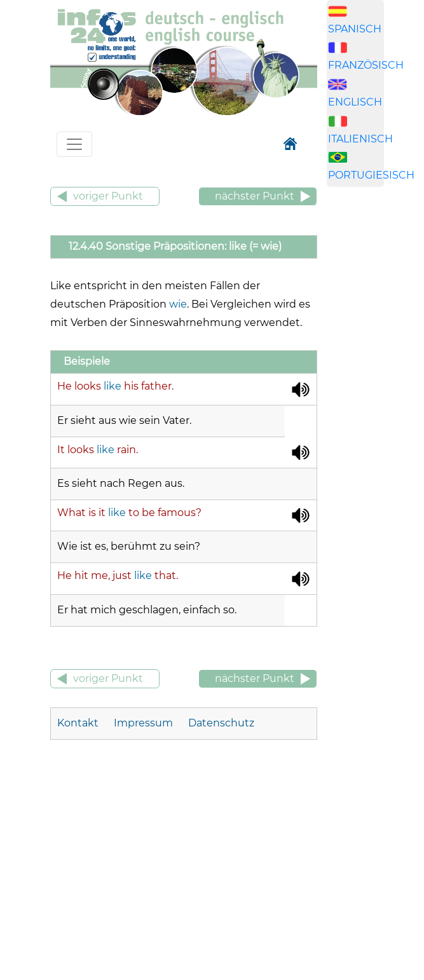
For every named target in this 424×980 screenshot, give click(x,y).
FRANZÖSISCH (366, 65)
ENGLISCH (355, 102)
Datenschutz (221, 723)
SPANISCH (355, 29)
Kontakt (79, 723)
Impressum (143, 723)
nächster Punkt (255, 196)
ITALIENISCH (360, 139)
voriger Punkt (108, 196)
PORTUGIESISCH (371, 175)
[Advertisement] (375, 396)
